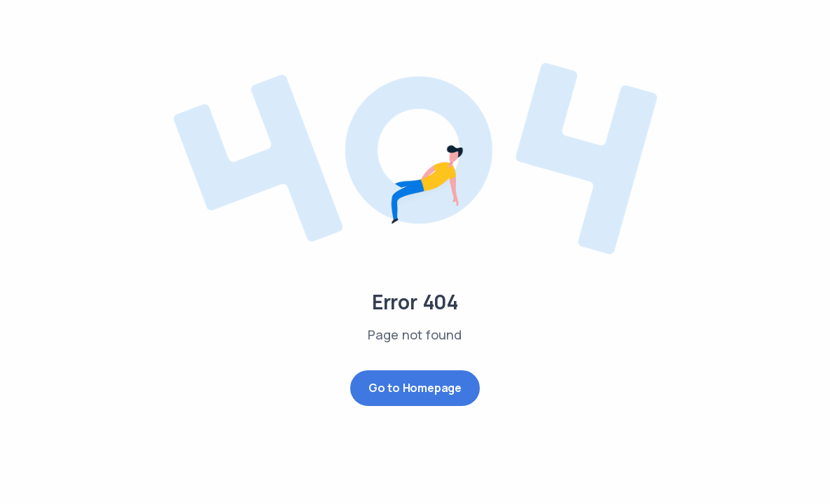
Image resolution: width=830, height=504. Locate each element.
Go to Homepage (415, 388)
